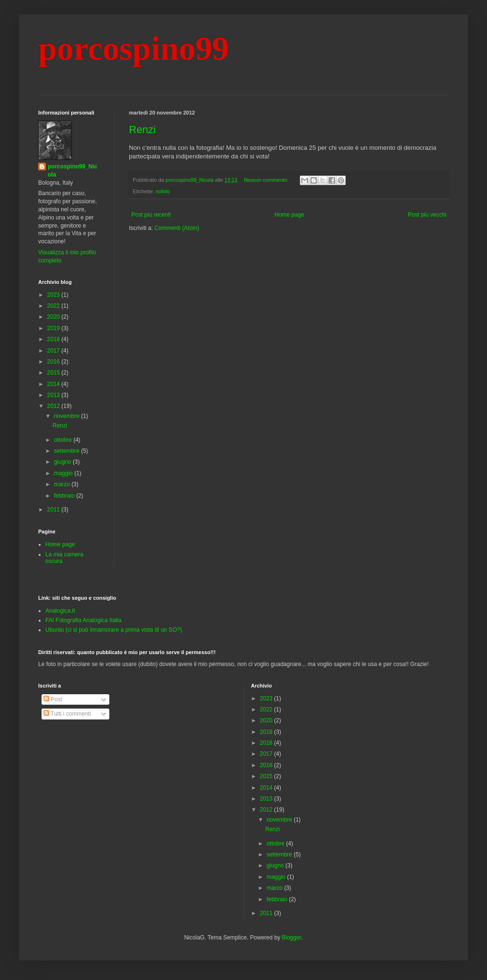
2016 (54, 362)
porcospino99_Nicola (73, 171)
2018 (54, 339)
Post (53, 699)
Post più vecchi (427, 215)
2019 (54, 328)
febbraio (65, 496)
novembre (68, 416)
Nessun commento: (267, 180)
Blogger (291, 938)
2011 (54, 510)
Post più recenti (151, 215)
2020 (54, 317)
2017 (54, 351)
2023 (54, 295)
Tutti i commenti (67, 714)
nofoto (163, 191)
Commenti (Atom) (177, 228)
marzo (63, 484)
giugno (63, 462)
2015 (54, 373)
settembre (68, 451)
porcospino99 (133, 48)
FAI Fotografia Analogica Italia (83, 620)
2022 (54, 306)
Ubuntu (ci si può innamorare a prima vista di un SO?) (114, 630)
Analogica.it (60, 611)
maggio (64, 473)
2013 (54, 395)
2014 (54, 384)
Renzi (142, 130)
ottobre (64, 440)
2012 (54, 406)
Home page (289, 215)
